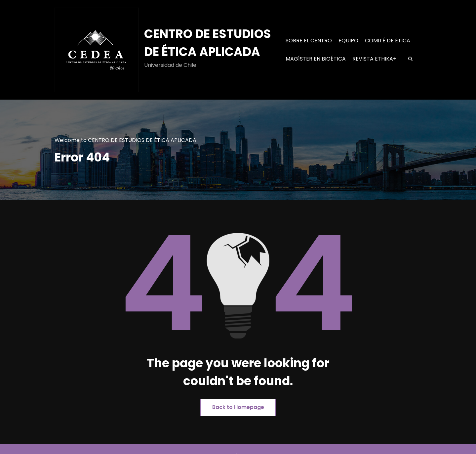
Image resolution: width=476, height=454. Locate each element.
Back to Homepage (238, 407)
